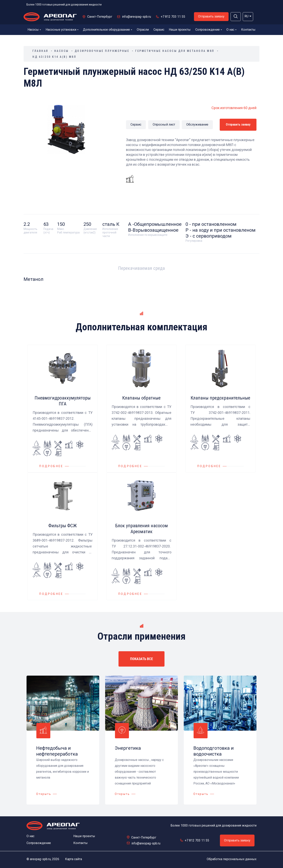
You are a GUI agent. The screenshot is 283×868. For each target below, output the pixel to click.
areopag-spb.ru (40, 859)
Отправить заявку (211, 16)
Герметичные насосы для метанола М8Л (175, 51)
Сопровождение (209, 30)
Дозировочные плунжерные (102, 51)
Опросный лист (164, 124)
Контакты (248, 30)
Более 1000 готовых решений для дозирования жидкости (64, 5)
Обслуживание (197, 124)
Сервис (159, 30)
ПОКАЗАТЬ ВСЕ (141, 659)
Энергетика (128, 748)
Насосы (34, 30)
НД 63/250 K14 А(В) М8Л (54, 57)
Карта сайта (74, 859)
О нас (231, 30)
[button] (236, 17)
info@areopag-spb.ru (136, 17)
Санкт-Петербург (100, 17)
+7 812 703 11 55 (173, 17)
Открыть (44, 794)
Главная (40, 51)
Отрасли (143, 30)
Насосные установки (62, 30)
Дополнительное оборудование (108, 30)
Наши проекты (180, 30)
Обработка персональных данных (232, 859)
